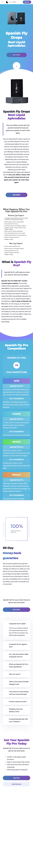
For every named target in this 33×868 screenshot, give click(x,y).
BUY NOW (16, 55)
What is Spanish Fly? (17, 827)
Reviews (17, 836)
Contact (17, 844)
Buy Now (27, 2)
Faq (17, 848)
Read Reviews (16, 784)
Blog (16, 840)
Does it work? (17, 831)
